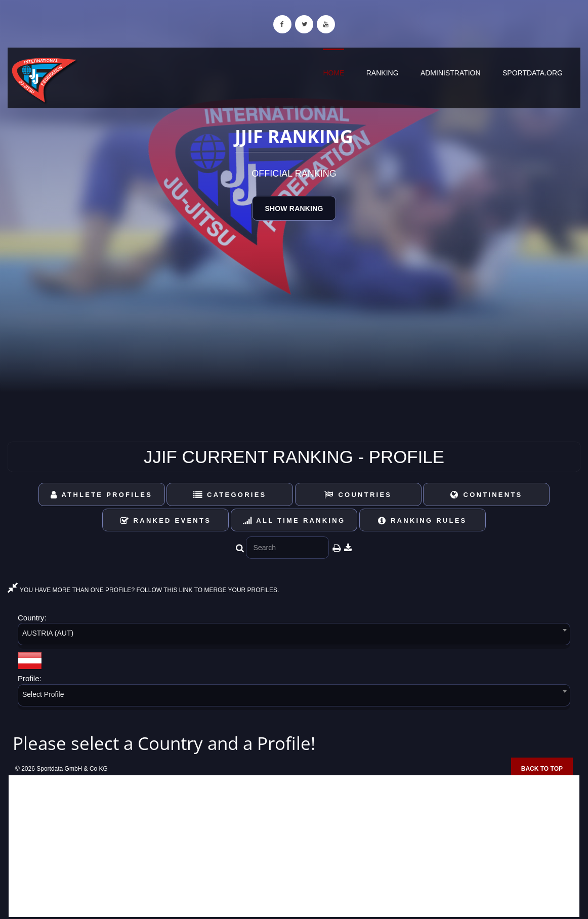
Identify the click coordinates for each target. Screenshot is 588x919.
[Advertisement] (294, 846)
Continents (486, 495)
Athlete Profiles (101, 495)
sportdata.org (533, 73)
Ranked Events (166, 520)
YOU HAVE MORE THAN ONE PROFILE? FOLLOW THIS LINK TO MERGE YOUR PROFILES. (143, 590)
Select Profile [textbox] (43, 694)
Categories (230, 495)
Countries (358, 495)
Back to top (542, 769)
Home (333, 73)
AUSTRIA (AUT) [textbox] (48, 633)
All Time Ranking (294, 520)
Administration (451, 73)
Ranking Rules (423, 520)
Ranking (383, 73)
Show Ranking (294, 208)
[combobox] (294, 636)
